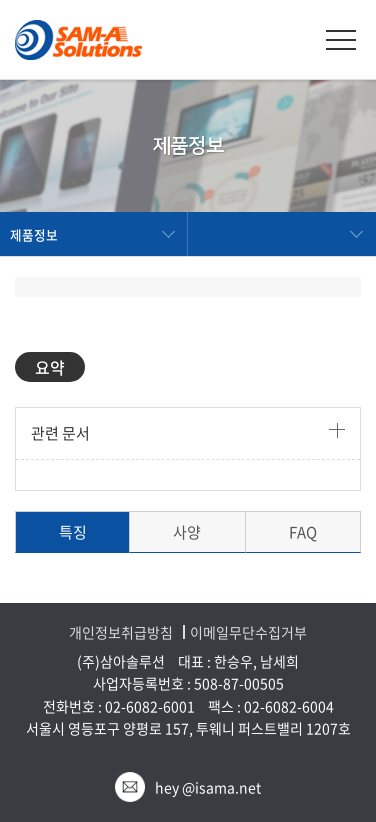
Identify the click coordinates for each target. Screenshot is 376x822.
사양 (187, 532)
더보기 (337, 430)
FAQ (303, 532)
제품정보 (34, 234)
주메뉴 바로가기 (0, 0)
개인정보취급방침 (121, 632)
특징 (73, 532)
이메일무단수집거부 (248, 632)
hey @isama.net (208, 787)
